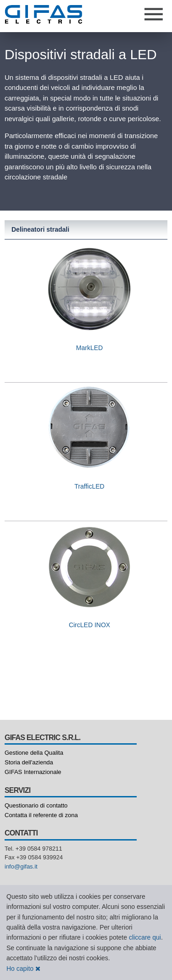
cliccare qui (145, 937)
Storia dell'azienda (29, 762)
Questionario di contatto (36, 805)
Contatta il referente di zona (41, 815)
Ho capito (23, 969)
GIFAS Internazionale (33, 772)
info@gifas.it (21, 866)
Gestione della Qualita (34, 753)
